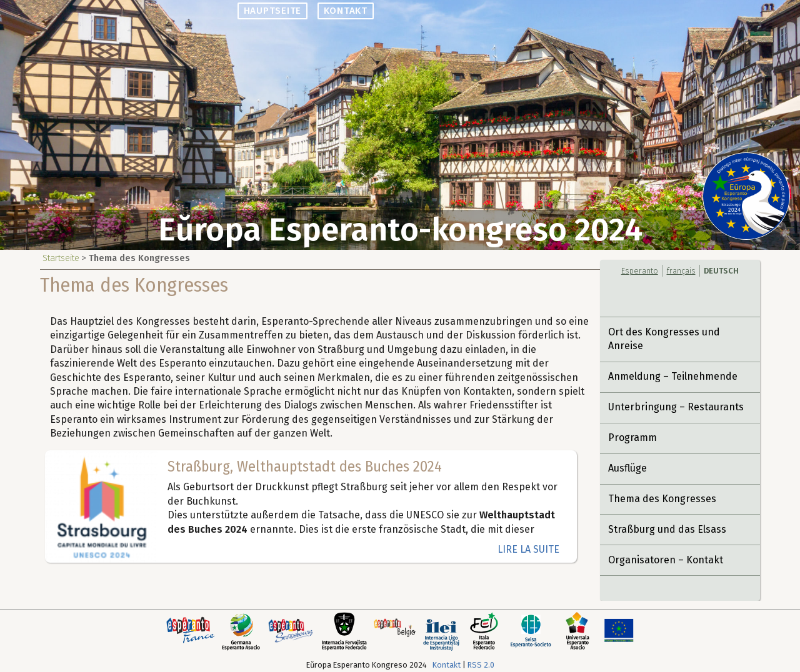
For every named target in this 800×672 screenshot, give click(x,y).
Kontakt (345, 11)
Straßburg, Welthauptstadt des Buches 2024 (305, 467)
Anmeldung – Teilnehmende (673, 376)
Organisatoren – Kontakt (666, 560)
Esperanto (640, 271)
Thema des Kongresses (662, 499)
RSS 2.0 (481, 665)
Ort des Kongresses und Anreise (664, 339)
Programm (632, 437)
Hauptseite (273, 11)
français (681, 271)
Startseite (61, 258)
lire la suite (528, 549)
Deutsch (721, 271)
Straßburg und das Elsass (667, 529)
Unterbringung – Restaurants (676, 407)
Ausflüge (627, 468)
